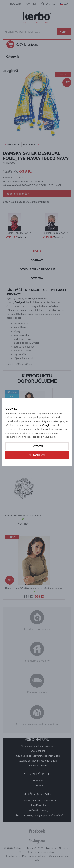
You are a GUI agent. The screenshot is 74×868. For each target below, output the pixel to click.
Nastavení (37, 446)
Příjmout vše (37, 455)
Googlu (46, 425)
